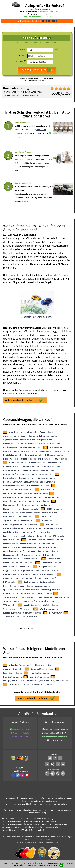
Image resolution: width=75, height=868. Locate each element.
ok (61, 865)
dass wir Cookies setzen (48, 865)
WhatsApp (19, 144)
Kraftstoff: (21, 61)
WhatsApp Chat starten (21, 729)
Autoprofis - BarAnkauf (45, 5)
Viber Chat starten (21, 737)
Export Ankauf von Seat (43, 804)
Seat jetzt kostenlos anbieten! (37, 317)
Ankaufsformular (56, 740)
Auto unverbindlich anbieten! (24, 400)
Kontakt (49, 279)
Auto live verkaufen (55, 798)
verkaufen (17, 432)
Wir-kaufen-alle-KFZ (61, 804)
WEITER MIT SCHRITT (37, 70)
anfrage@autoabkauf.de (49, 11)
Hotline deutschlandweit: (37, 21)
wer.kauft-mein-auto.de (37, 798)
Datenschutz (22, 842)
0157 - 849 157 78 (43, 10)
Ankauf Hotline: (49, 733)
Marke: (23, 49)
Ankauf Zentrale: (51, 729)
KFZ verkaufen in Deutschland (16, 798)
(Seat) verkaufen (21, 665)
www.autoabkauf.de (25, 804)
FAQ (56, 842)
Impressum (49, 842)
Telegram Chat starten (21, 733)
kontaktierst (42, 339)
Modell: (22, 55)
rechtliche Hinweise (36, 842)
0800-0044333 (63, 729)
